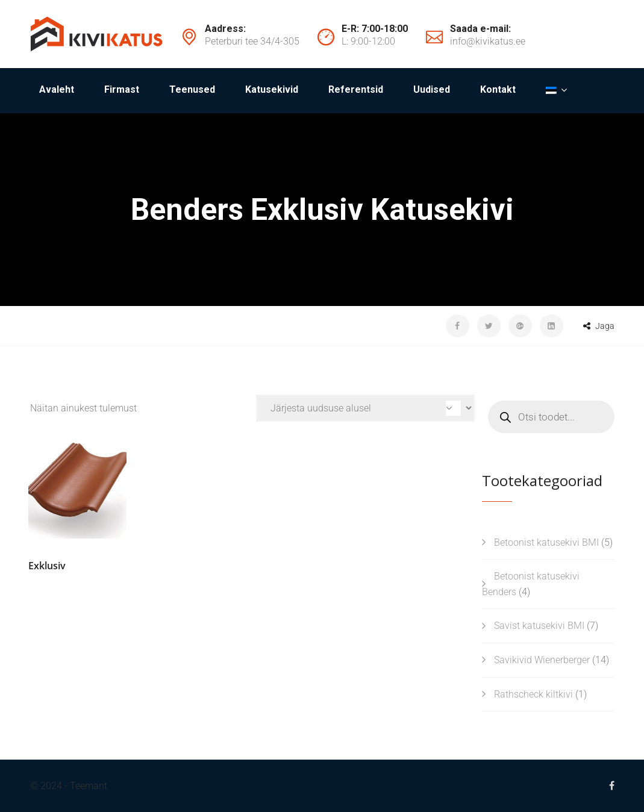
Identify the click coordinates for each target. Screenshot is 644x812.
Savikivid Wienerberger (542, 660)
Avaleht (57, 89)
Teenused (192, 89)
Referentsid (356, 89)
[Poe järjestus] (365, 408)
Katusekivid (272, 89)
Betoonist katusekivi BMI (546, 542)
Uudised (432, 89)
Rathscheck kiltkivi (533, 694)
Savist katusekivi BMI (539, 626)
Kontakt (498, 89)
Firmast (122, 89)
